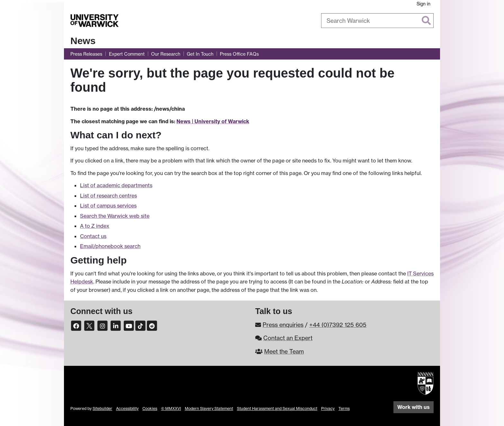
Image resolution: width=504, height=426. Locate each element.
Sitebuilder (102, 408)
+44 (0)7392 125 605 (338, 325)
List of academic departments (116, 185)
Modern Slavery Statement (209, 408)
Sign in (423, 4)
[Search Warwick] (377, 21)
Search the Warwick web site (115, 216)
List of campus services (108, 206)
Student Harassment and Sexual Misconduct (277, 408)
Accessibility (127, 408)
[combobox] (377, 21)
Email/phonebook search (110, 246)
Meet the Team (284, 351)
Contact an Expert (288, 338)
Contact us (93, 236)
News (83, 41)
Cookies (150, 408)
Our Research (166, 54)
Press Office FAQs (239, 54)
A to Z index (95, 226)
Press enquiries (283, 325)
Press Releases (86, 54)
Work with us (414, 407)
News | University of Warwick (213, 121)
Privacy (328, 408)
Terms (344, 408)
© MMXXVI (171, 408)
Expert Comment (127, 54)
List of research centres (108, 196)
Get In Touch (200, 54)
